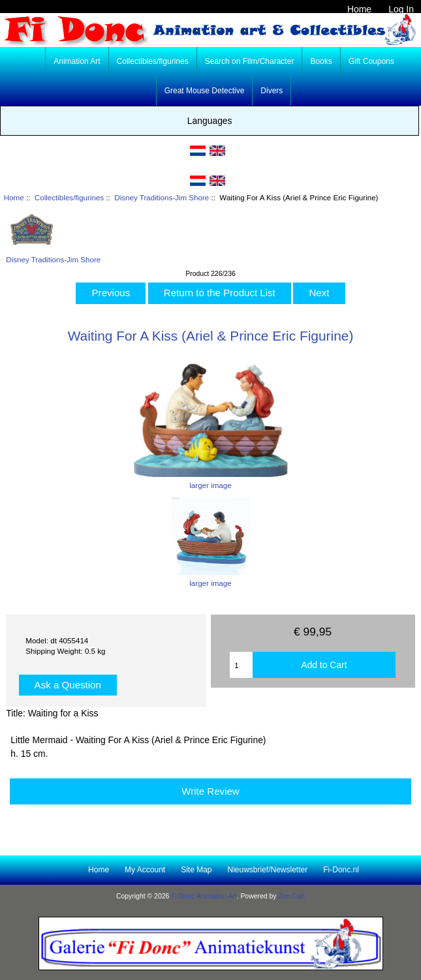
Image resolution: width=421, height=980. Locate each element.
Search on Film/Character (250, 61)
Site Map (196, 870)
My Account (145, 870)
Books (321, 61)
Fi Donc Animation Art (204, 896)
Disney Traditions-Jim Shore (162, 197)
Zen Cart (291, 896)
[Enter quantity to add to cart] (241, 665)
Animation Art (77, 61)
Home (359, 9)
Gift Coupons (371, 61)
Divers (272, 91)
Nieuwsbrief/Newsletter (268, 870)
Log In (401, 9)
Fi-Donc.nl (341, 870)
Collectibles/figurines (69, 197)
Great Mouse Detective (205, 91)
